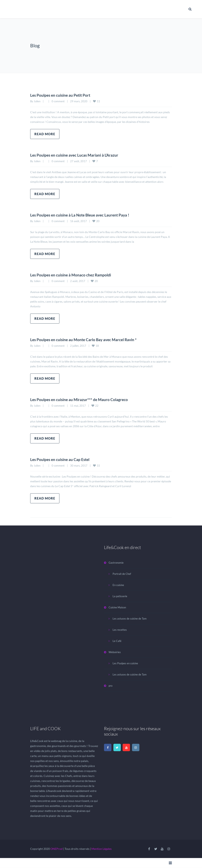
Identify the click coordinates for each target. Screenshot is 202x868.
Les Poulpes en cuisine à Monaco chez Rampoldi (72, 275)
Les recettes (120, 630)
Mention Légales (101, 849)
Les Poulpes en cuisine (125, 663)
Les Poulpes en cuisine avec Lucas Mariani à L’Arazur (76, 155)
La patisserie (120, 596)
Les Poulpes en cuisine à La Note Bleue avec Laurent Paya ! (82, 215)
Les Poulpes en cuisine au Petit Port (62, 95)
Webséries (115, 652)
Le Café (117, 641)
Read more (45, 134)
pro (110, 686)
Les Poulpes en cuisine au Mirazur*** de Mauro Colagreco (80, 399)
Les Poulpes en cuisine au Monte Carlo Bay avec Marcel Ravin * (86, 340)
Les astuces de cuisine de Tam (130, 619)
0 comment (58, 101)
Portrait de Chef (122, 574)
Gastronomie (116, 563)
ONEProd (56, 849)
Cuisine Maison (117, 607)
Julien (37, 101)
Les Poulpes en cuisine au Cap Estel (61, 459)
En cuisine (118, 585)
